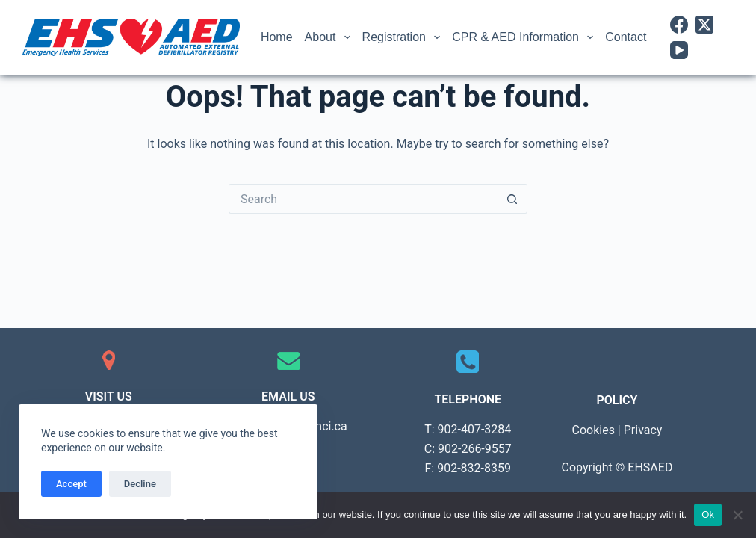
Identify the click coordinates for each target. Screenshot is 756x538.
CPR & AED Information (526, 37)
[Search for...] (363, 199)
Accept (71, 484)
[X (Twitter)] (704, 25)
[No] (737, 515)
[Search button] (512, 199)
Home (277, 37)
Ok (708, 514)
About (331, 37)
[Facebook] (679, 25)
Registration (405, 37)
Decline (140, 484)
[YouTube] (679, 50)
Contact (626, 37)
